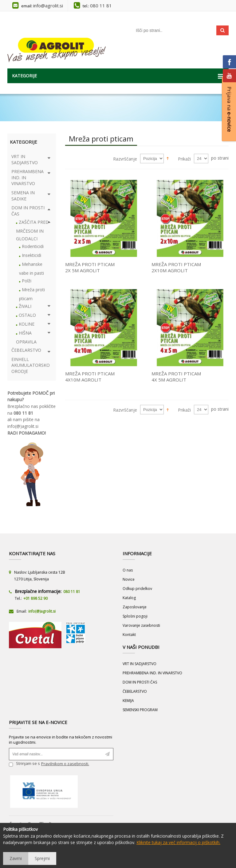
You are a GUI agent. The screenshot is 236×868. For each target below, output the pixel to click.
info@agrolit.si (48, 6)
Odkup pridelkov (137, 589)
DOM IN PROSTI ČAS (140, 682)
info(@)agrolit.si (23, 426)
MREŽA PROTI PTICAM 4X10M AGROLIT (90, 377)
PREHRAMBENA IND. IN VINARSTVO (152, 673)
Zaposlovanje (135, 607)
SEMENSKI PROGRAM (140, 710)
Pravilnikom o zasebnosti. (65, 764)
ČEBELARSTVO (135, 691)
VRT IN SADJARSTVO (140, 664)
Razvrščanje (125, 159)
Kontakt (129, 635)
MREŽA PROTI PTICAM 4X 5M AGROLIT (176, 377)
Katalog (129, 598)
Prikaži (184, 159)
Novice (129, 579)
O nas (128, 570)
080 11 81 (101, 6)
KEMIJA (128, 701)
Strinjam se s (24, 764)
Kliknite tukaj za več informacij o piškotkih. (178, 842)
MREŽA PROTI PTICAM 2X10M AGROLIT (176, 267)
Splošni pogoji (135, 616)
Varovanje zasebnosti (141, 625)
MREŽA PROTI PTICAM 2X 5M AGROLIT (90, 267)
